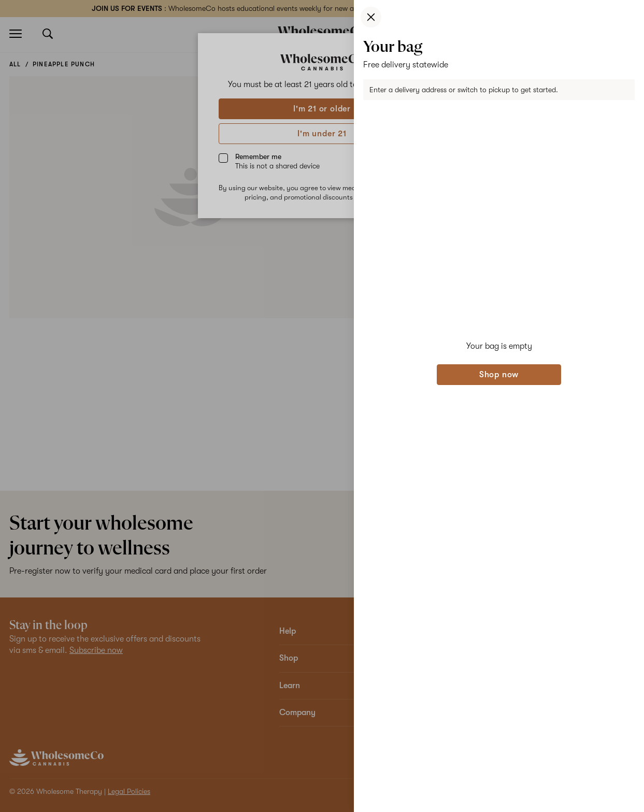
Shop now (499, 375)
